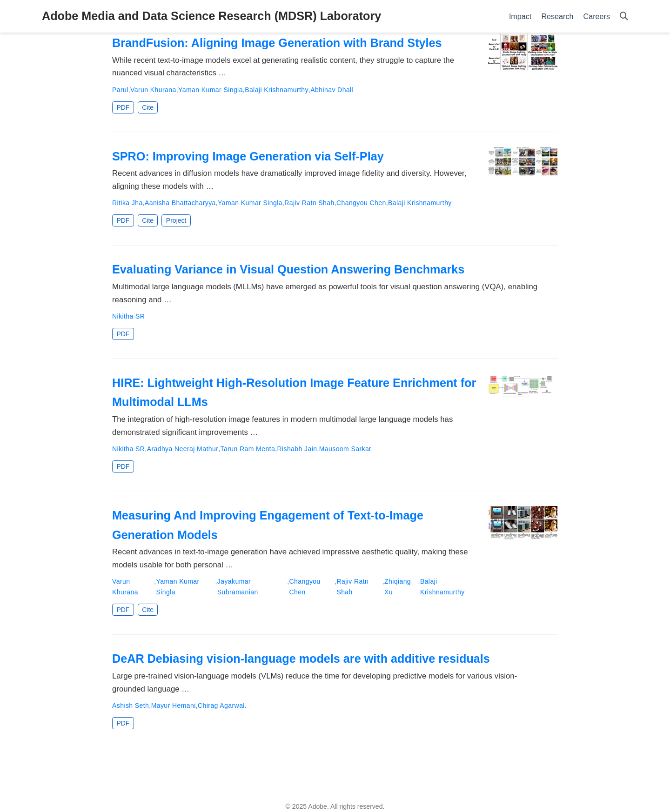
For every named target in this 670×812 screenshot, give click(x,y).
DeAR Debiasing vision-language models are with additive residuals (301, 659)
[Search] (624, 17)
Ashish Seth (131, 706)
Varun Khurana (153, 90)
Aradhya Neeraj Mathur (183, 449)
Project (176, 220)
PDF (123, 107)
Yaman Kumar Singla (211, 90)
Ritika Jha (127, 203)
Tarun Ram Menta (248, 449)
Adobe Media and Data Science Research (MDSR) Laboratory (211, 16)
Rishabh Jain (297, 449)
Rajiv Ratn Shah (309, 203)
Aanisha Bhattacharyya (180, 203)
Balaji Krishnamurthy (277, 90)
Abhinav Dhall (332, 90)
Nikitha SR (128, 316)
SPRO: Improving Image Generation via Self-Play (248, 156)
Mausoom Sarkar (345, 449)
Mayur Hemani (174, 706)
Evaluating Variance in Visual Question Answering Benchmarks (288, 269)
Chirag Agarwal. (222, 706)
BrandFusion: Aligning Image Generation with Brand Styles (277, 43)
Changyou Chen (361, 203)
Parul (120, 90)
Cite (148, 107)
